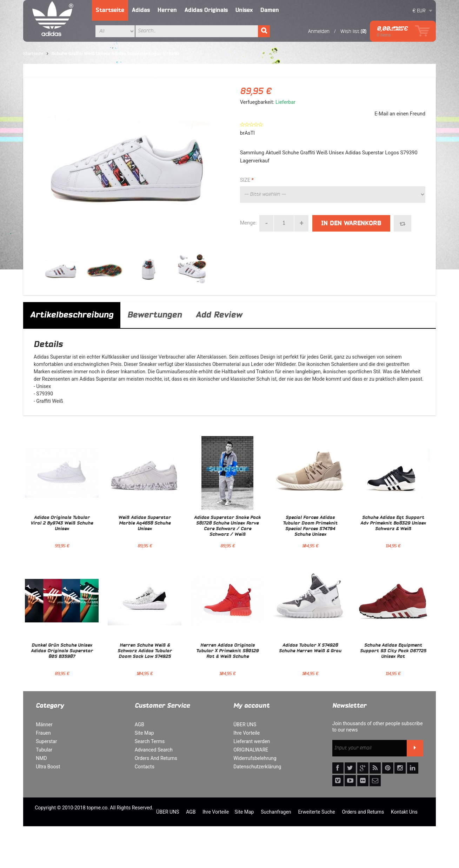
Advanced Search (154, 750)
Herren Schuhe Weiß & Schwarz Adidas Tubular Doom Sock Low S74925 (145, 651)
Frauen (43, 733)
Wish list (350, 31)
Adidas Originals (206, 10)
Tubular (44, 750)
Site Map (144, 733)
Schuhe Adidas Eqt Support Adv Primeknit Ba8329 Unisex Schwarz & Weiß (393, 523)
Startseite (110, 10)
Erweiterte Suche (316, 812)
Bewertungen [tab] (155, 315)
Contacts (145, 767)
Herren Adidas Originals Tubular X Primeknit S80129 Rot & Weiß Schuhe (227, 651)
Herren (167, 10)
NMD (41, 758)
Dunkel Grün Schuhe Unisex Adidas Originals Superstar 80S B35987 (62, 651)
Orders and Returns (363, 812)
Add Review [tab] (219, 315)
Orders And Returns (156, 758)
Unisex (244, 10)
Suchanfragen (276, 812)
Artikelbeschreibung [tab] (72, 315)
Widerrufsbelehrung (255, 758)
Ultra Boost (48, 767)
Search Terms (150, 741)
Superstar (46, 741)
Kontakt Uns (404, 812)
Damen (270, 10)
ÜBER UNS (245, 725)
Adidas (141, 10)
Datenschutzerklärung (257, 767)
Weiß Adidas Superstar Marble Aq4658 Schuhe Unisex (145, 523)
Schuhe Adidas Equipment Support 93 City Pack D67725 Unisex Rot (393, 651)
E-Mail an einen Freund (400, 114)
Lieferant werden (252, 741)
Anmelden (319, 31)
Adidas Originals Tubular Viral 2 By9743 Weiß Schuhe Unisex (62, 523)
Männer (44, 725)
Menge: (248, 223)
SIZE (247, 180)
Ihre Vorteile (247, 733)
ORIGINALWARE (251, 750)
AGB (139, 725)
